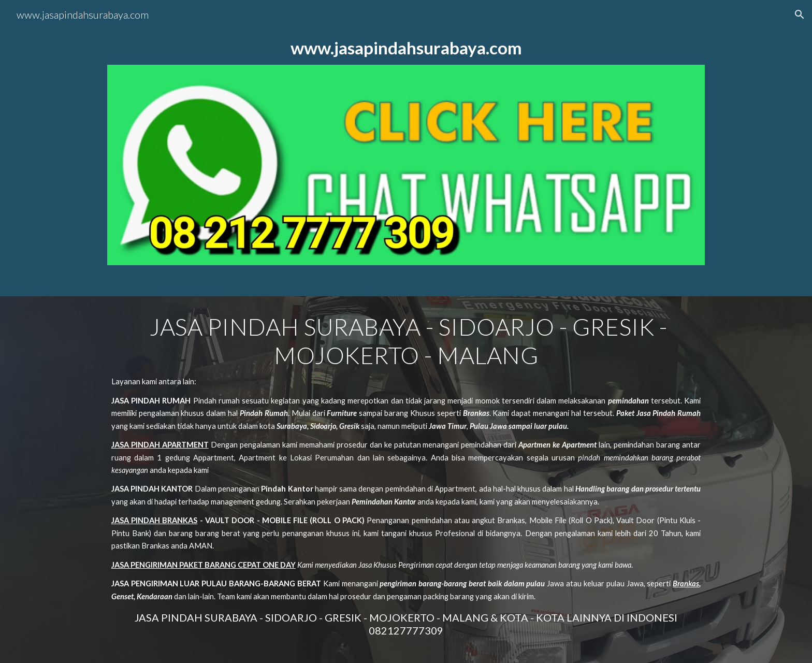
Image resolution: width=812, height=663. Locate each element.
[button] (800, 15)
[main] (406, 48)
